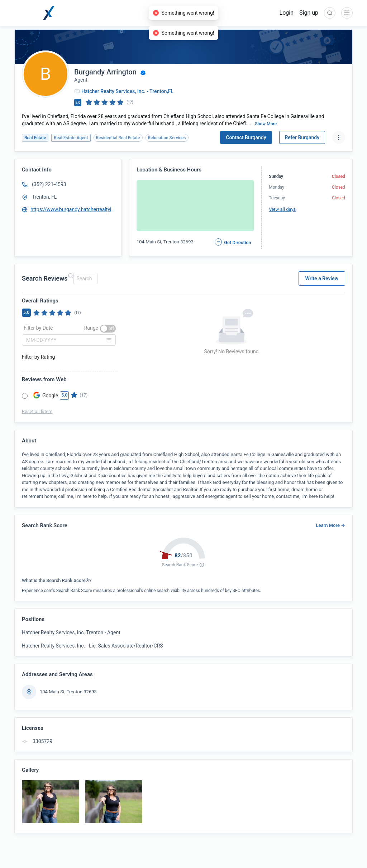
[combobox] (84, 278)
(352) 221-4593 (49, 184)
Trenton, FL (44, 197)
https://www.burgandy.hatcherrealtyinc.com (73, 209)
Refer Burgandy (302, 137)
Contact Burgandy (246, 137)
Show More (266, 124)
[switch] (108, 329)
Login (287, 13)
